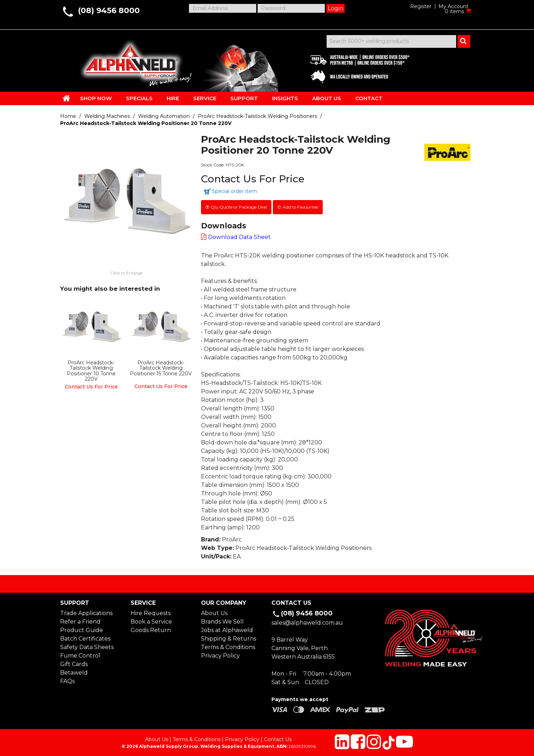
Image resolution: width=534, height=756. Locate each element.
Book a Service (151, 620)
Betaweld (74, 671)
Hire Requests (151, 612)
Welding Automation (164, 116)
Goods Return (151, 629)
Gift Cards (74, 663)
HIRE (173, 98)
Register (421, 6)
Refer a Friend (80, 620)
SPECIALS (139, 98)
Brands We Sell (222, 620)
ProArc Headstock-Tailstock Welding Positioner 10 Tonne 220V (91, 369)
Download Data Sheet (239, 236)
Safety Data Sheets (87, 646)
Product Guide (82, 629)
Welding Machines (107, 116)
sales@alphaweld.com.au (307, 621)
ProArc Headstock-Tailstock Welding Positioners (257, 116)
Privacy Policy (220, 654)
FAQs (67, 680)
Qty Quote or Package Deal (239, 206)
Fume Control (80, 654)
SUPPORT (244, 98)
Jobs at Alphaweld (227, 629)
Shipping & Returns (229, 637)
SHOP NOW (96, 98)
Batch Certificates (85, 637)
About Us (214, 612)
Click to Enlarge (126, 272)
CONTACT (369, 98)
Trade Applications (86, 612)
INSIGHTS (285, 98)
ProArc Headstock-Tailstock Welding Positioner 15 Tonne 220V (161, 367)
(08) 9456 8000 (109, 10)
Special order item (234, 191)
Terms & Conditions (228, 646)
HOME (67, 98)
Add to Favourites (303, 206)
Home (68, 116)
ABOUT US (327, 98)
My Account (453, 6)
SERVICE (205, 98)
